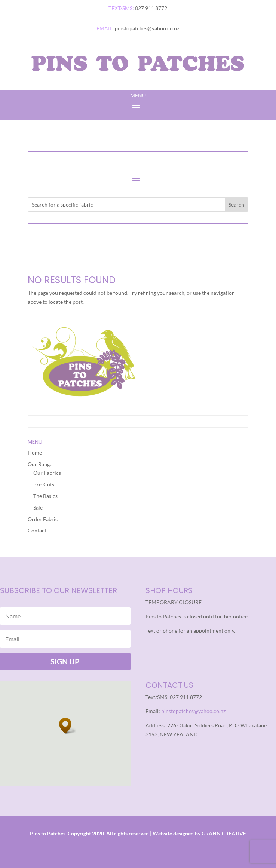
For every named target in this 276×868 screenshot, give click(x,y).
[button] (68, 726)
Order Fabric (43, 519)
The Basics (45, 496)
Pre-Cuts (44, 484)
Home (35, 453)
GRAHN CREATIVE (224, 833)
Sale (38, 508)
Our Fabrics (47, 473)
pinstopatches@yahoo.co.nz (193, 711)
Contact (37, 530)
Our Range (40, 464)
